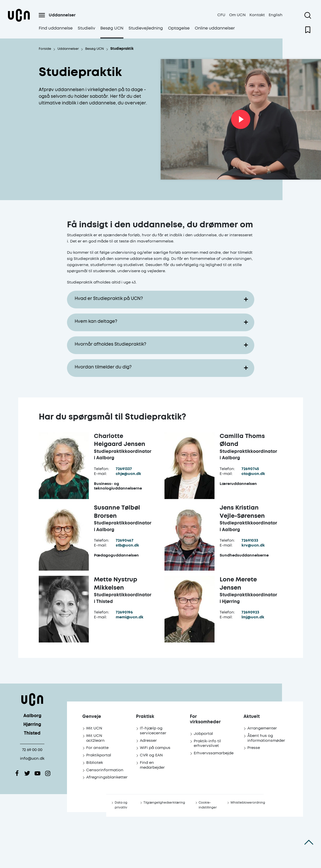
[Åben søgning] (308, 15)
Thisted (32, 733)
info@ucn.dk (32, 759)
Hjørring (32, 725)
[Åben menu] (42, 15)
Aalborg (32, 716)
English (276, 15)
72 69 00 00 (32, 750)
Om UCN (237, 15)
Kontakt (257, 15)
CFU (221, 15)
